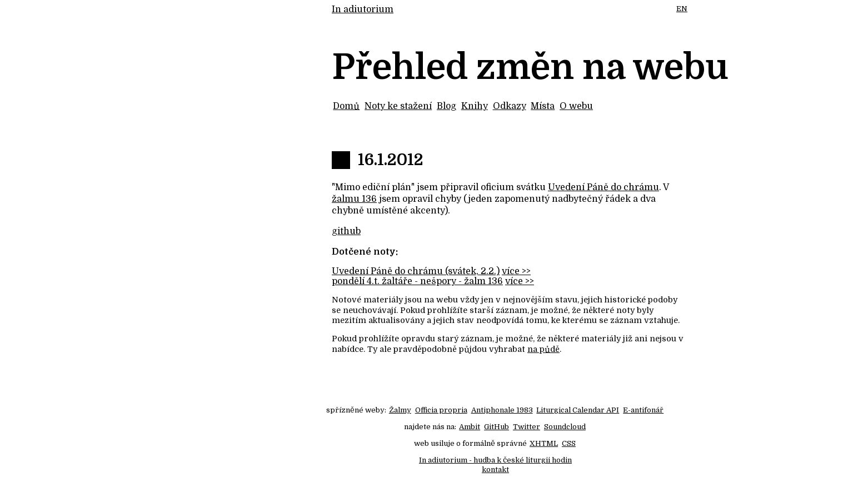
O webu (576, 106)
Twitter (527, 427)
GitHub (497, 427)
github (346, 231)
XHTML (544, 443)
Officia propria (441, 410)
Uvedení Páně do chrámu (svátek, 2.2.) (416, 271)
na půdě (543, 349)
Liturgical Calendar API (578, 410)
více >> (516, 271)
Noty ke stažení (398, 106)
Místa (543, 106)
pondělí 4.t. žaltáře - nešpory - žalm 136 (417, 281)
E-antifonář (643, 410)
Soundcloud (565, 427)
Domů (346, 106)
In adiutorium (363, 9)
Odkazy (510, 106)
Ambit (470, 427)
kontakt (495, 469)
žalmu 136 (354, 199)
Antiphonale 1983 (502, 410)
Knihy (475, 106)
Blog (447, 106)
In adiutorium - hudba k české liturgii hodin (495, 460)
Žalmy (400, 410)
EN (682, 9)
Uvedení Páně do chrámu (603, 187)
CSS (569, 443)
